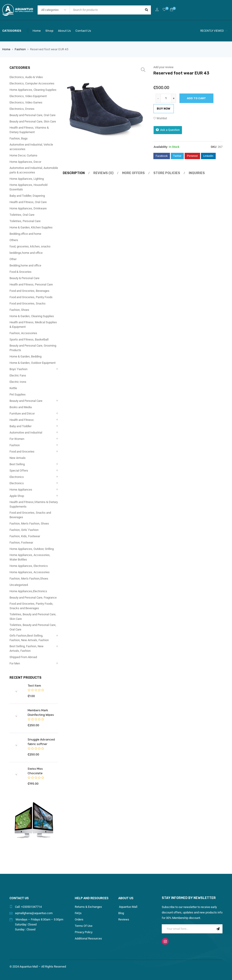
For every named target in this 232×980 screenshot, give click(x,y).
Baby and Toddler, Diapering (27, 196)
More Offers (129, 173)
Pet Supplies (18, 394)
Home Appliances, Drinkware (28, 208)
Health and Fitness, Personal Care (31, 284)
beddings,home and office (26, 253)
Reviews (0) (101, 173)
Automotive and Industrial (26, 432)
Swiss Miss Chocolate (43, 768)
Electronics (17, 477)
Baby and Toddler (21, 426)
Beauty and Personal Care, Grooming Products (33, 348)
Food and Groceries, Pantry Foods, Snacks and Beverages (31, 606)
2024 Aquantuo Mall (25, 962)
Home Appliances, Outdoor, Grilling (32, 549)
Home (6, 49)
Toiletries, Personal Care (25, 221)
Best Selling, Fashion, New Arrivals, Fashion (27, 648)
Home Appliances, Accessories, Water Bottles (30, 557)
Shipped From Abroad (23, 657)
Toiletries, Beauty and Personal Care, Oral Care (33, 627)
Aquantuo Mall (128, 902)
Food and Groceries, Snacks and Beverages (30, 515)
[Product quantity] (166, 98)
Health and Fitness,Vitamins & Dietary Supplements (34, 504)
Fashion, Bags (19, 138)
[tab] (72, 173)
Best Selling (17, 464)
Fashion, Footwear (21, 543)
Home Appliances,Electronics (28, 591)
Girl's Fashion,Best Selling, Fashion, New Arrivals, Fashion (29, 638)
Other (13, 259)
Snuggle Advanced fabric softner (41, 742)
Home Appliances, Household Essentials (28, 187)
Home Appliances (21, 490)
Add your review (163, 67)
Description (73, 173)
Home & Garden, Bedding (25, 356)
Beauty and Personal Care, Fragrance (33, 598)
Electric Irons (18, 382)
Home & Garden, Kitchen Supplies (31, 227)
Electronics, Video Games (26, 102)
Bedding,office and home (25, 234)
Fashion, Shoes (19, 310)
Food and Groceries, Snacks (28, 303)
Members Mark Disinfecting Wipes (40, 712)
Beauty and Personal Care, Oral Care (33, 115)
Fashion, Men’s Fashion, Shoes (29, 524)
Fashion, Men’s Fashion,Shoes (29, 579)
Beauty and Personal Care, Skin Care (33, 121)
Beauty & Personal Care (24, 278)
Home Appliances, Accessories (30, 572)
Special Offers (19, 471)
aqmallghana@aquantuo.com (34, 909)
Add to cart (196, 98)
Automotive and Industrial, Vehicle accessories (31, 147)
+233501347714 (31, 902)
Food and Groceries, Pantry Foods (31, 297)
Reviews (124, 915)
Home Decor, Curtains (23, 155)
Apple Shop (17, 496)
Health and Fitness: (22, 420)
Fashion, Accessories (23, 333)
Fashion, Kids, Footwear (25, 536)
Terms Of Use (84, 921)
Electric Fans (18, 375)
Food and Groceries (22, 452)
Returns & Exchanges (88, 902)
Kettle (13, 388)
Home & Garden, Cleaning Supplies (32, 316)
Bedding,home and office (25, 265)
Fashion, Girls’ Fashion (24, 530)
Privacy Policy (84, 928)
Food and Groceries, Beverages (29, 291)
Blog (121, 909)
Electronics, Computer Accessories (32, 83)
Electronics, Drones (22, 109)
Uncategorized (19, 585)
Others (14, 240)
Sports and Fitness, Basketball (29, 339)
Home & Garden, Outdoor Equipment (33, 363)
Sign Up (218, 924)
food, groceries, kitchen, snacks (30, 246)
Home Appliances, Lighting (27, 179)
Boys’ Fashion (18, 369)
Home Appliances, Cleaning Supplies (33, 90)
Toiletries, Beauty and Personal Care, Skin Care (33, 617)
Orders (79, 915)
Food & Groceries (21, 272)
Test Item (34, 685)
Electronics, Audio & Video (26, 77)
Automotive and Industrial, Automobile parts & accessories (34, 170)
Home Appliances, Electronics (29, 566)
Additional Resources (88, 934)
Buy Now (164, 109)
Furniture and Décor (22, 413)
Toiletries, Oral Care (22, 215)
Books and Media (21, 407)
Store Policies (161, 173)
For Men (15, 663)
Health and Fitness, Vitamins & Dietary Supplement (29, 130)
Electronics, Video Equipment (28, 96)
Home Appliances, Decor (25, 162)
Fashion (20, 49)
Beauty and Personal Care (26, 401)
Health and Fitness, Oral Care (28, 202)
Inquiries (190, 173)
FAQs (78, 909)
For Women (17, 439)
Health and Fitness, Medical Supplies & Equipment (33, 325)
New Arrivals (18, 458)
